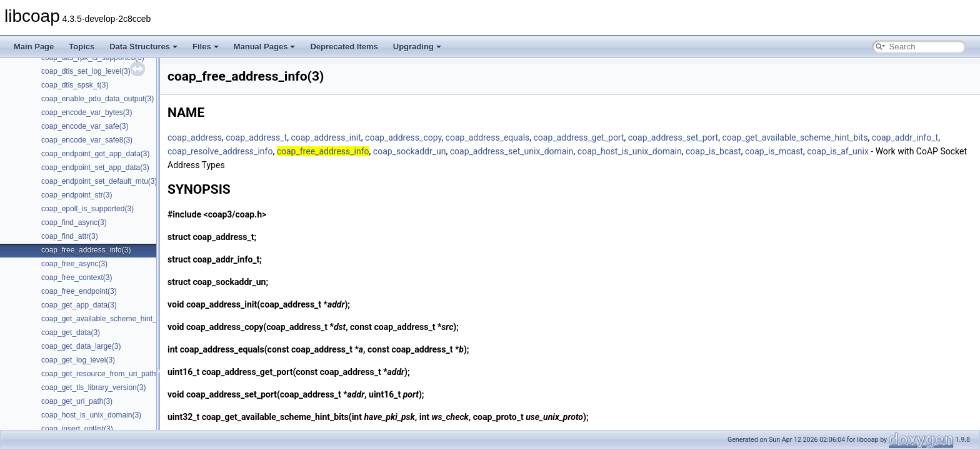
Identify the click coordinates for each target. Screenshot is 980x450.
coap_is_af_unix (838, 151)
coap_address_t (256, 137)
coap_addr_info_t (905, 137)
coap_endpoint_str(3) (77, 195)
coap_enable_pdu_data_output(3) (97, 99)
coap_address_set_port (673, 137)
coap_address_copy (403, 137)
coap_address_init (326, 137)
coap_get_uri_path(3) (77, 401)
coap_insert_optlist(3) (77, 429)
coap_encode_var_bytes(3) (87, 112)
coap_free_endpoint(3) (79, 291)
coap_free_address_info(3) (86, 250)
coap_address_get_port (579, 137)
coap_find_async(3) (74, 222)
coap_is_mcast (774, 151)
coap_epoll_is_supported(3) (87, 209)
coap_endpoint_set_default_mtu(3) (99, 181)
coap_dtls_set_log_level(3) (86, 71)
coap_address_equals (488, 137)
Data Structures (143, 47)
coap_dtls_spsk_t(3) (75, 85)
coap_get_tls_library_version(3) (93, 387)
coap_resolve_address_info (220, 151)
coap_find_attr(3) (70, 236)
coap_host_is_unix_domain (630, 151)
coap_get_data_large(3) (81, 346)
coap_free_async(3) (74, 264)
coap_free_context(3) (77, 277)
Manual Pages (265, 47)
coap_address (195, 137)
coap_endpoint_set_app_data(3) (95, 167)
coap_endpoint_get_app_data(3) (95, 154)
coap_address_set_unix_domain (512, 151)
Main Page (34, 47)
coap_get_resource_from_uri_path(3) (103, 374)
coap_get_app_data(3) (79, 305)
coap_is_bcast (713, 151)
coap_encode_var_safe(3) (85, 126)
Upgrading (417, 47)
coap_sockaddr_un (410, 151)
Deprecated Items (344, 47)
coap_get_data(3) (71, 332)
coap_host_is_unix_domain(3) (91, 415)
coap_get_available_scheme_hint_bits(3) (109, 319)
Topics (82, 47)
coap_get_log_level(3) (78, 360)
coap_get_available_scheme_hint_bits (795, 137)
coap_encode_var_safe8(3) (87, 140)
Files (206, 47)
